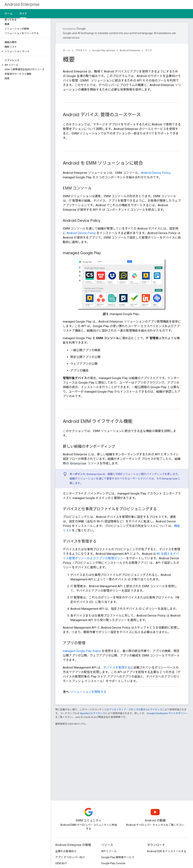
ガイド (149, 50)
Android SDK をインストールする (167, 851)
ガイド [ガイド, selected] (23, 14)
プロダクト (81, 50)
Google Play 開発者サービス (118, 857)
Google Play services (103, 50)
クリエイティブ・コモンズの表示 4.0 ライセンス (136, 710)
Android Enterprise (22, 4)
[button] (25, 51)
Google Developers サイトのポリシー (167, 713)
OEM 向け (61, 863)
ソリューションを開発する (88, 692)
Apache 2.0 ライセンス (93, 713)
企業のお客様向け (66, 851)
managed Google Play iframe (82, 651)
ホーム (8, 14)
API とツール (109, 851)
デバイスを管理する (117, 668)
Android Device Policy (156, 173)
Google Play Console (113, 863)
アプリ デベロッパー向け (70, 857)
